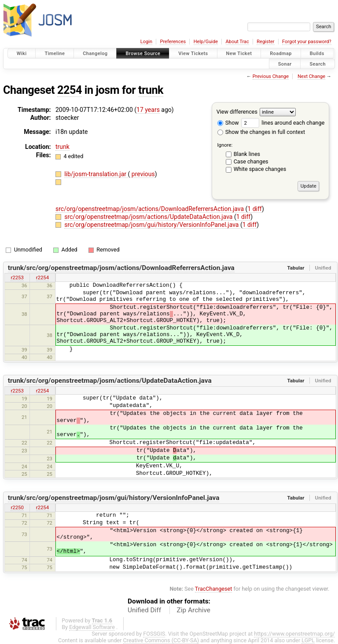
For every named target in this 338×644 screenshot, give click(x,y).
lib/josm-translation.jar (96, 174)
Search (318, 64)
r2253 (17, 278)
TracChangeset (214, 589)
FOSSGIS (154, 634)
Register (265, 42)
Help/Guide (206, 42)
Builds (317, 54)
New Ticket (239, 54)
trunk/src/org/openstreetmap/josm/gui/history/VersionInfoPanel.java (114, 498)
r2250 (17, 507)
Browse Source (143, 54)
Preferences (173, 42)
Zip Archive (194, 610)
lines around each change (283, 123)
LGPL (308, 640)
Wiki (22, 54)
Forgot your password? (307, 42)
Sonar (285, 64)
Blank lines (247, 154)
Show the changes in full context (261, 132)
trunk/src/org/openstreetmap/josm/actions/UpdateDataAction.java (110, 381)
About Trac (237, 42)
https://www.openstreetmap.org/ (294, 634)
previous (142, 174)
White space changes (260, 169)
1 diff (255, 209)
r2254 (42, 278)
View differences (237, 112)
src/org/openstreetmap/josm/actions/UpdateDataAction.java (149, 217)
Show (228, 123)
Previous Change (271, 76)
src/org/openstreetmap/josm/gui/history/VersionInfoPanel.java (152, 225)
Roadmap (281, 54)
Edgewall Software (92, 627)
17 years (148, 110)
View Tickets (193, 54)
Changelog (95, 54)
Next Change (311, 76)
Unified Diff (144, 610)
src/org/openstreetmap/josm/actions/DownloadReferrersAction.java (151, 209)
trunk (151, 90)
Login (146, 42)
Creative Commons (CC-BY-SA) (161, 640)
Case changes (251, 161)
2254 (70, 90)
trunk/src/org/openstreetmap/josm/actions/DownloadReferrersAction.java (121, 268)
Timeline (55, 54)
